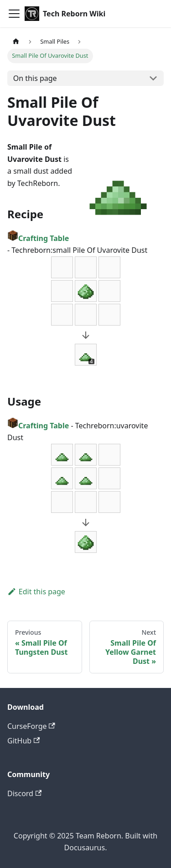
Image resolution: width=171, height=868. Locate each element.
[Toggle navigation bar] (14, 14)
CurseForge (31, 726)
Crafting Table (38, 238)
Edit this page (36, 592)
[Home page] (16, 42)
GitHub (23, 741)
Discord (24, 793)
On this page (35, 78)
